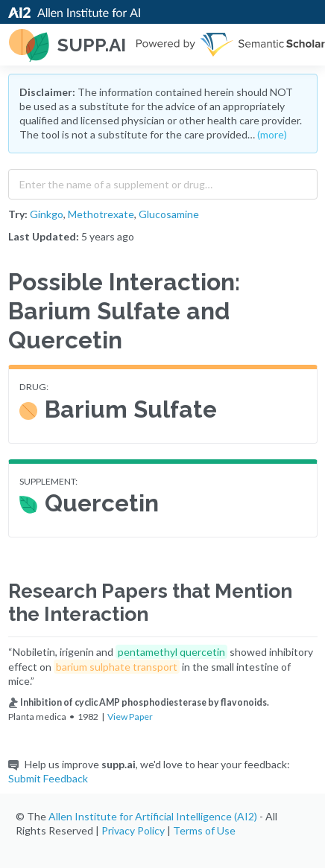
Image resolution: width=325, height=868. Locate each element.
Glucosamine (169, 214)
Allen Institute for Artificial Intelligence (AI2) (153, 816)
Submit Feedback (48, 778)
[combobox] (163, 181)
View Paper (130, 717)
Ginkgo (47, 214)
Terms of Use (204, 830)
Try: (18, 214)
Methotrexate (101, 214)
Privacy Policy (133, 830)
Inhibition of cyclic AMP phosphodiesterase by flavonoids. (139, 702)
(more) (272, 134)
